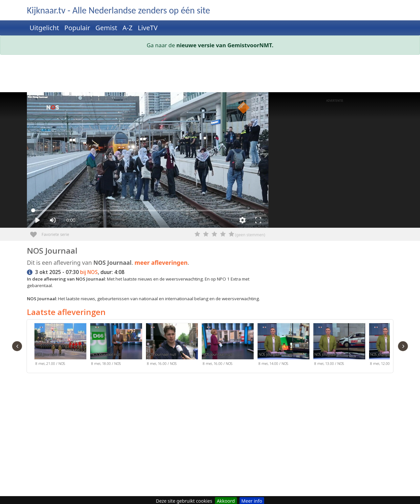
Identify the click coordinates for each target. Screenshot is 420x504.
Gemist (106, 28)
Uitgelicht (44, 28)
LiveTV (148, 28)
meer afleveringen (161, 262)
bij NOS (89, 272)
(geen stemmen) (250, 235)
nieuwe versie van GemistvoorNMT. (225, 45)
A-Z (127, 28)
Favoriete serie (36, 232)
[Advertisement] (210, 75)
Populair (77, 28)
